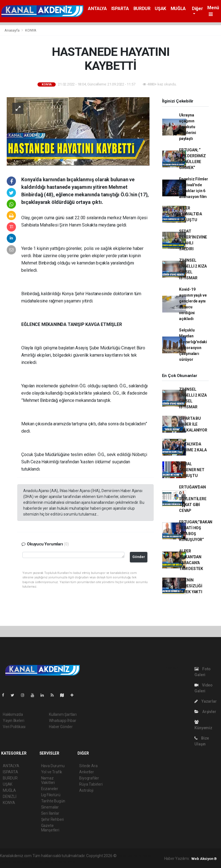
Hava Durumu (53, 766)
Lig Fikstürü (51, 795)
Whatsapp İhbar (63, 721)
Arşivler (205, 712)
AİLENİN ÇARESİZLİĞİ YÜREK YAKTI (191, 586)
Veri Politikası (14, 727)
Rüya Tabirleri (91, 784)
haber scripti (22, 862)
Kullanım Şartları (63, 714)
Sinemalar (50, 807)
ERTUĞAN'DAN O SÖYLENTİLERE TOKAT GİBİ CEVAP (193, 499)
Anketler (86, 772)
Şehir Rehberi (53, 819)
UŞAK (160, 9)
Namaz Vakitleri (48, 780)
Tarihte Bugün (53, 801)
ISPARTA (120, 9)
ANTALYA (97, 9)
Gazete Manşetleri (50, 828)
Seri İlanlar (50, 813)
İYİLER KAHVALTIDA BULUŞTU (191, 214)
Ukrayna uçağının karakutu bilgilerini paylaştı (188, 127)
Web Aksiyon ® (204, 859)
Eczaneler (50, 789)
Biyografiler (89, 778)
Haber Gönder (61, 727)
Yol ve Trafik (52, 772)
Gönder (139, 557)
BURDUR (142, 9)
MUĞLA (178, 9)
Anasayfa (12, 30)
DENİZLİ (10, 797)
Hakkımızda (13, 714)
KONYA (31, 30)
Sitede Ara (88, 766)
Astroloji (86, 790)
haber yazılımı (129, 856)
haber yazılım (45, 862)
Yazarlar (205, 701)
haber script (67, 862)
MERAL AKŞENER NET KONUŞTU (192, 470)
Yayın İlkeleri (13, 721)
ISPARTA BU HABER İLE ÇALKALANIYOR (193, 424)
